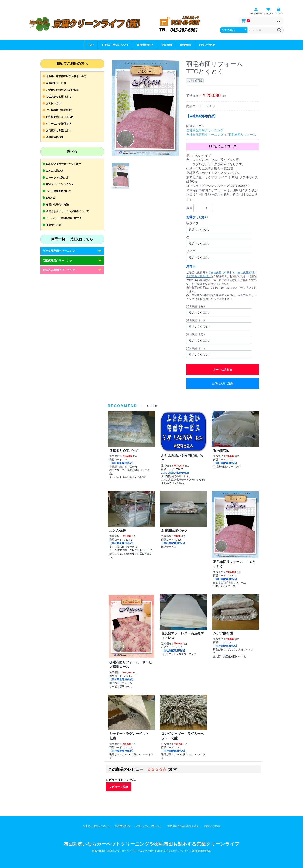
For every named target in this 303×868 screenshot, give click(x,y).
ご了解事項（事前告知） (60, 110)
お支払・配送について (115, 45)
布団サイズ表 (54, 225)
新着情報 (186, 45)
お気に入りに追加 (223, 384)
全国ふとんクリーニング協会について (67, 211)
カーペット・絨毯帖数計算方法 (64, 218)
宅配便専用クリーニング (57, 261)
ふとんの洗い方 (55, 171)
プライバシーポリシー (149, 826)
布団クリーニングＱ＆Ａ (60, 184)
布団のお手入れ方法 (57, 205)
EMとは (50, 198)
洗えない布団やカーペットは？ (64, 164)
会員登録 (167, 45)
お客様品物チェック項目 (60, 117)
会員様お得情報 (55, 137)
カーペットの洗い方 (57, 177)
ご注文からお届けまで (59, 97)
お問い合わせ (207, 45)
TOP (91, 45)
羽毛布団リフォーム (242, 135)
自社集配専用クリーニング (59, 251)
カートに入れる (223, 370)
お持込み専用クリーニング (59, 270)
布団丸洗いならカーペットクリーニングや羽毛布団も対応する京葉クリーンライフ (151, 844)
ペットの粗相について (59, 191)
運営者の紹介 (145, 45)
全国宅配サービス (56, 83)
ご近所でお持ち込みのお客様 (62, 90)
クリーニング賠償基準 (59, 124)
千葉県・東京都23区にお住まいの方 (66, 76)
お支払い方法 (54, 103)
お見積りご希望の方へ (59, 130)
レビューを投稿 (119, 787)
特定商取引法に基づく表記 (183, 826)
